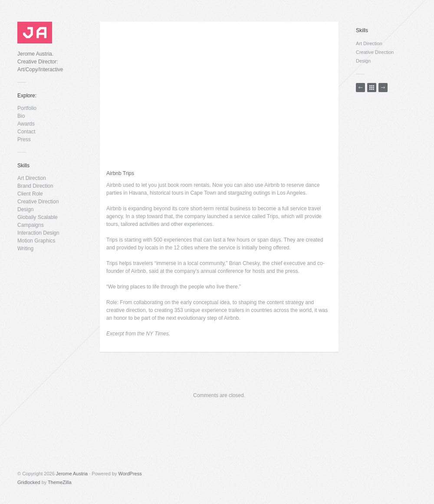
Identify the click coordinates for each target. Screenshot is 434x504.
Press (24, 139)
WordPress (130, 474)
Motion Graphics (36, 241)
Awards (26, 124)
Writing (25, 249)
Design (25, 209)
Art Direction (32, 178)
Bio (21, 116)
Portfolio (27, 108)
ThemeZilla (59, 482)
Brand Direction (35, 186)
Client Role (30, 194)
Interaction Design (38, 233)
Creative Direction (38, 202)
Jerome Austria (72, 474)
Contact (26, 132)
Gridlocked (29, 482)
